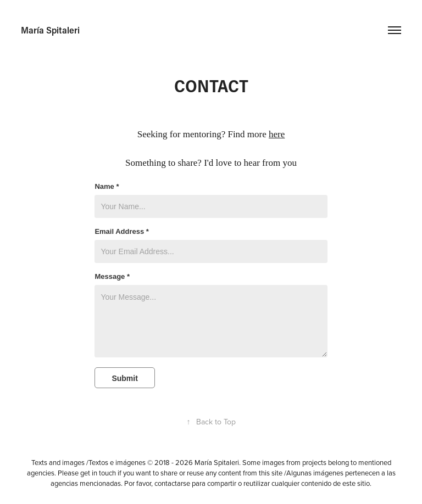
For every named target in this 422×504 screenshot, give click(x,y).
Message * (112, 277)
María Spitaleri (50, 30)
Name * (107, 187)
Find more (256, 134)
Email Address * (122, 232)
